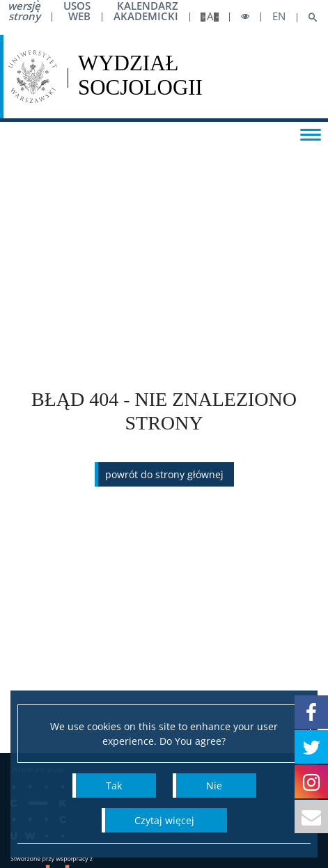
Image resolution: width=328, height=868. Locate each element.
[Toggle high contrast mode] (245, 17)
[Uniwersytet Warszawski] (33, 77)
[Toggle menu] (311, 134)
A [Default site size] (210, 16)
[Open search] (307, 18)
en (279, 16)
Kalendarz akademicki (146, 11)
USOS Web (77, 11)
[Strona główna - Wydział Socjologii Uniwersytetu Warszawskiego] (140, 77)
